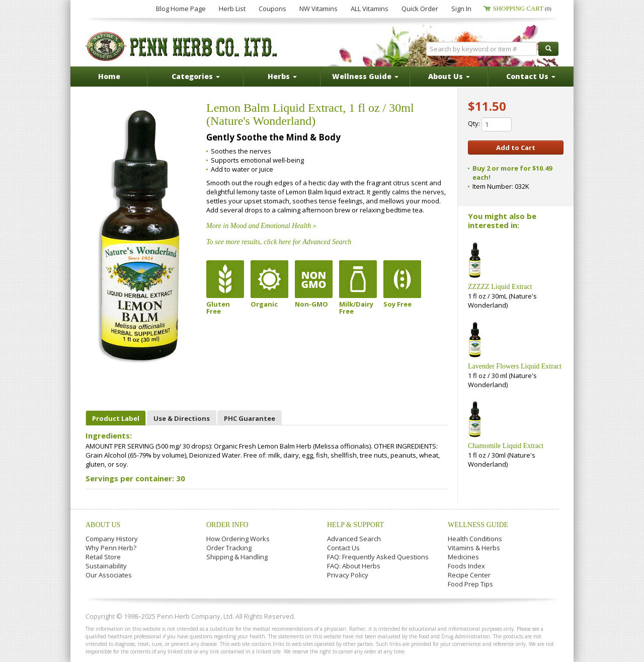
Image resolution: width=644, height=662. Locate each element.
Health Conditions (475, 539)
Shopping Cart (522, 8)
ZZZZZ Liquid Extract (500, 287)
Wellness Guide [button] (365, 76)
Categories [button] (196, 76)
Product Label (116, 418)
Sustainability (106, 566)
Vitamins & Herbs (474, 548)
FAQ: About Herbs (354, 566)
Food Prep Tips (470, 584)
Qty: (490, 124)
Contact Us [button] (531, 76)
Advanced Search (354, 539)
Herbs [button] (282, 76)
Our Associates (109, 575)
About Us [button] (449, 76)
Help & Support (355, 525)
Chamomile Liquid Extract (506, 446)
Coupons (272, 9)
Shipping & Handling (237, 557)
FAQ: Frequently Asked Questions (378, 557)
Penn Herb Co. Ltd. (182, 46)
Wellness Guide (478, 525)
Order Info (227, 525)
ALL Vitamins (370, 9)
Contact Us (343, 548)
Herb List (232, 9)
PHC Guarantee (250, 418)
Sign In (461, 9)
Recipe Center (469, 575)
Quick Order (420, 9)
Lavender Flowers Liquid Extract (515, 366)
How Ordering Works (238, 539)
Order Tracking (229, 548)
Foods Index (466, 566)
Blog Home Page (181, 9)
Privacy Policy (348, 575)
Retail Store (103, 557)
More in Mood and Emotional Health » (261, 226)
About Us (103, 525)
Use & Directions (182, 418)
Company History (112, 539)
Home (109, 76)
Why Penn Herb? (111, 548)
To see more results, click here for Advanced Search (279, 242)
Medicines (463, 557)
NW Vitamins (318, 9)
